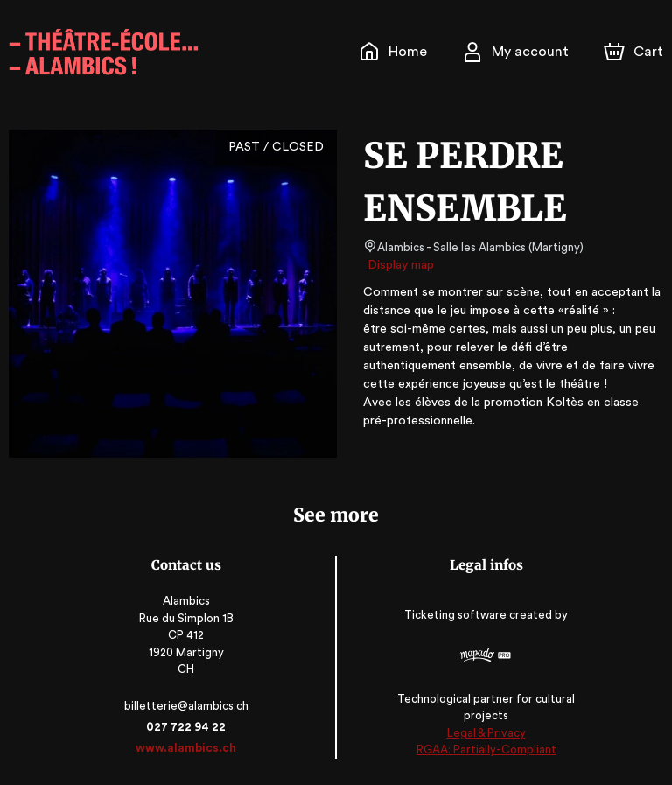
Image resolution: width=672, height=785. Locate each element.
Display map (401, 265)
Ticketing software (456, 615)
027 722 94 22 (188, 727)
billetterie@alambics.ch (188, 706)
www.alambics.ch (188, 748)
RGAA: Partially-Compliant (484, 750)
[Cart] (635, 52)
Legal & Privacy (484, 733)
